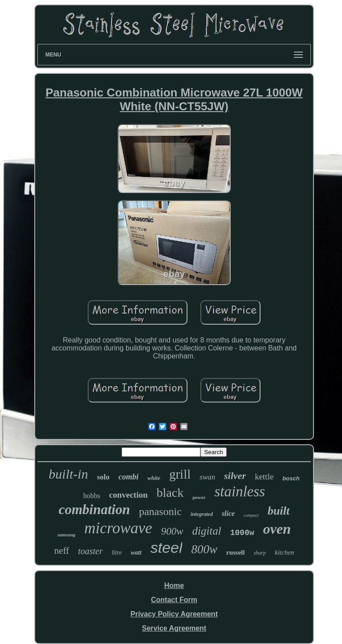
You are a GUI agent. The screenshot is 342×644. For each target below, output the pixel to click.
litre (117, 553)
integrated (202, 514)
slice (228, 513)
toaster (90, 551)
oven (277, 529)
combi (128, 477)
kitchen (284, 552)
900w (172, 531)
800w (204, 549)
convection (128, 495)
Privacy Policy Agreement (174, 614)
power (199, 497)
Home (174, 586)
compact (251, 515)
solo (103, 477)
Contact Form (174, 600)
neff (62, 551)
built (279, 511)
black (170, 493)
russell (236, 552)
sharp (260, 553)
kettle (264, 477)
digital (206, 531)
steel (167, 547)
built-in (68, 474)
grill (180, 474)
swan (207, 477)
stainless (240, 491)
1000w (242, 533)
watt (136, 553)
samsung (66, 535)
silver (235, 476)
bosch (291, 478)
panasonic (160, 511)
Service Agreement (174, 628)
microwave (118, 528)
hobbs (92, 496)
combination (94, 509)
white (154, 478)
